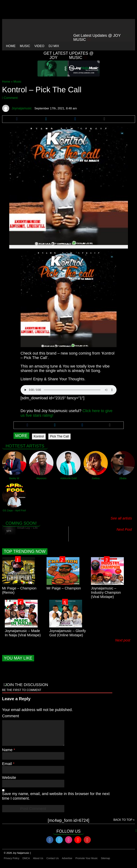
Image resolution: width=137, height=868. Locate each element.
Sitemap (105, 863)
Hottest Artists (25, 446)
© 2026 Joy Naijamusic (17, 857)
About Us (38, 863)
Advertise (67, 863)
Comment (11, 98)
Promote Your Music (87, 863)
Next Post (124, 529)
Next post (124, 640)
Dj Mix (54, 46)
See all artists (121, 518)
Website (9, 782)
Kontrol (39, 436)
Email (8, 768)
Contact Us (53, 863)
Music (25, 46)
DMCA (26, 863)
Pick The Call (60, 436)
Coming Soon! (21, 523)
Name (8, 754)
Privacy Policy (12, 863)
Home (11, 46)
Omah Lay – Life (28, 528)
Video (39, 46)
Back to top (123, 824)
